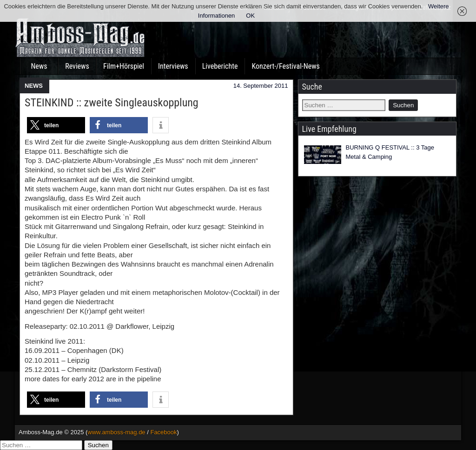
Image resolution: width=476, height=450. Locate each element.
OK (250, 16)
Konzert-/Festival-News (285, 66)
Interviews (173, 66)
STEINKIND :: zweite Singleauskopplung (112, 103)
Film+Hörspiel (124, 66)
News (39, 66)
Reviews (77, 66)
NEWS (34, 86)
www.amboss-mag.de (116, 432)
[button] (56, 125)
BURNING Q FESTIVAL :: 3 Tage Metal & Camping (390, 152)
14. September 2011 (261, 86)
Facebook (163, 432)
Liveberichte (220, 66)
